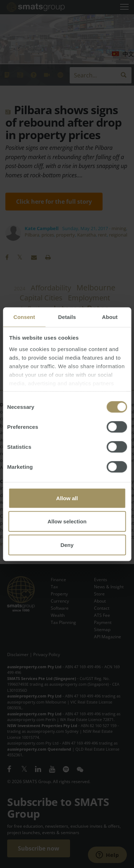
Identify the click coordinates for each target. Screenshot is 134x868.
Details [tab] (67, 317)
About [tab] (110, 317)
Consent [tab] (24, 317)
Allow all (67, 498)
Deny (67, 545)
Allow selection (67, 521)
